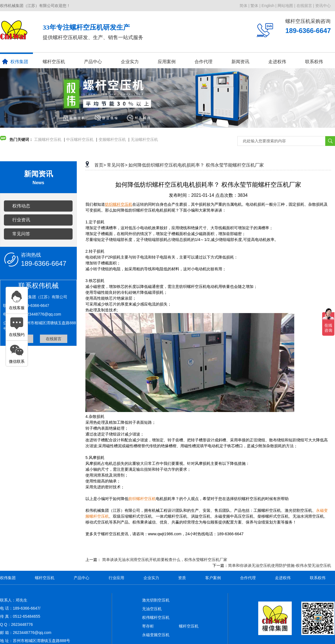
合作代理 (204, 62)
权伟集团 (15, 61)
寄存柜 (148, 626)
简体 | (245, 6)
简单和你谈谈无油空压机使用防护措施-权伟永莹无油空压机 (280, 565)
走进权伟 (277, 62)
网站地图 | (286, 6)
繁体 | (255, 6)
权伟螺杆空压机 (156, 617)
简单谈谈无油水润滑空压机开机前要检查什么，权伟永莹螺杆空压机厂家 (165, 560)
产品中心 (93, 62)
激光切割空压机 (156, 600)
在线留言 (54, 339)
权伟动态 (21, 206)
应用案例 (167, 62)
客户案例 (213, 578)
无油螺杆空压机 (144, 139)
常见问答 (21, 234)
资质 (182, 578)
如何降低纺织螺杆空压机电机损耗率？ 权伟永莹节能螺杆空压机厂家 (196, 165)
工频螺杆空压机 (48, 139)
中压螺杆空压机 (80, 139)
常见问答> (117, 165)
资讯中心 (323, 6)
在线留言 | (305, 6)
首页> (100, 165)
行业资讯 (21, 220)
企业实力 (130, 62)
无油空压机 (152, 609)
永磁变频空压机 (156, 635)
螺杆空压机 (54, 62)
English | (269, 6)
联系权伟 (314, 62)
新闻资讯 (240, 62)
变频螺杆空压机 (112, 139)
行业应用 (116, 578)
